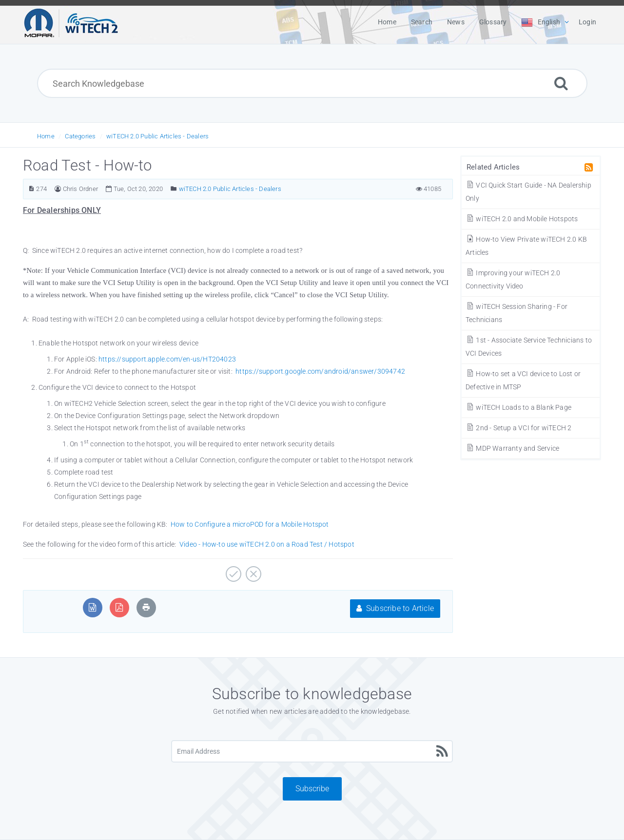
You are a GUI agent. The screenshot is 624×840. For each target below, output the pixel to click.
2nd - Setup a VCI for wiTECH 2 (518, 428)
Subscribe (312, 789)
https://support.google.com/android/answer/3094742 (320, 371)
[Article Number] (31, 189)
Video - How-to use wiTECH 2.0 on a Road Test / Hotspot (267, 544)
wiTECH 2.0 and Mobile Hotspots (522, 219)
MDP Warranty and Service (512, 448)
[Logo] (71, 22)
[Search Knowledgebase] (312, 83)
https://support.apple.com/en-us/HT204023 (167, 359)
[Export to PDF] (119, 607)
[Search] (561, 83)
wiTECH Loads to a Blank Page (518, 407)
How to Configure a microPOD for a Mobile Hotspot (250, 524)
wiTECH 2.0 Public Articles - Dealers (157, 136)
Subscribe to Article (395, 608)
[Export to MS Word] (92, 607)
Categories (80, 136)
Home (46, 136)
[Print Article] (146, 607)
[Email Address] (312, 751)
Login (587, 22)
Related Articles (493, 167)
